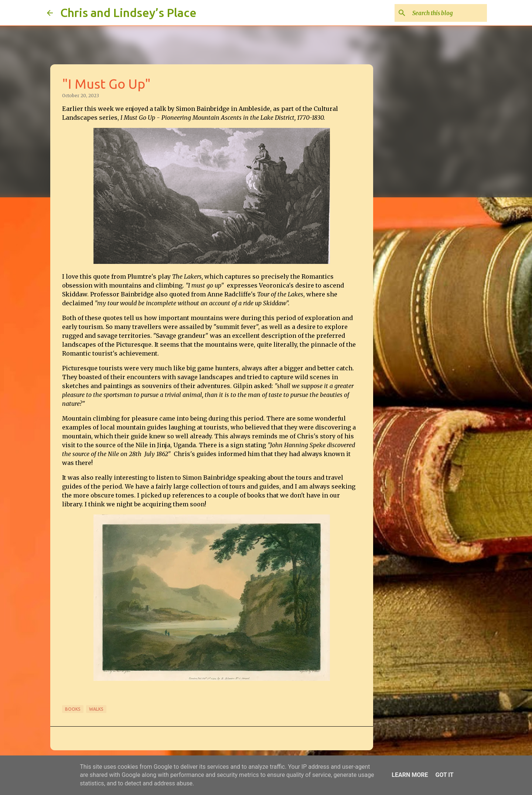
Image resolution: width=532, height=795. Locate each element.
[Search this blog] (448, 13)
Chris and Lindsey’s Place (128, 13)
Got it (444, 775)
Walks (96, 709)
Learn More (410, 775)
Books (73, 709)
